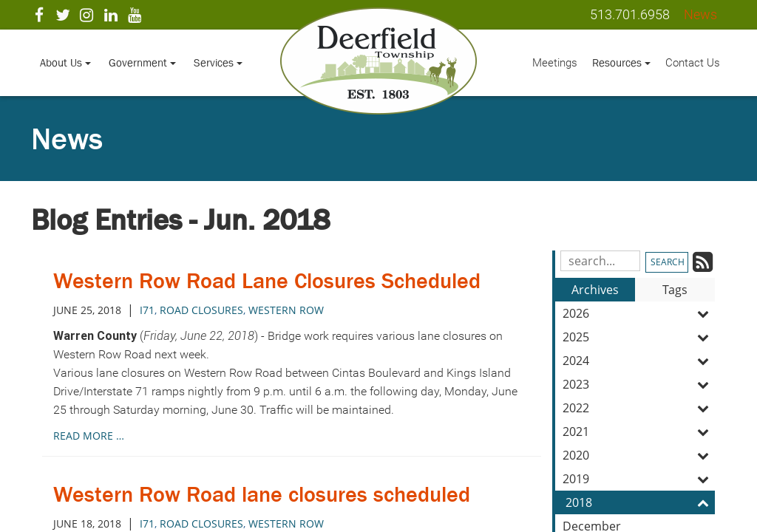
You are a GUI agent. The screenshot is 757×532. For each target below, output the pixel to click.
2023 (639, 384)
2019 (639, 479)
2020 (639, 455)
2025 (639, 337)
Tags (675, 290)
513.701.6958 (630, 14)
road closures (201, 310)
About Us (65, 62)
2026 (639, 313)
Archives (595, 290)
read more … (89, 436)
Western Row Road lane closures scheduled (262, 494)
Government (142, 62)
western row (286, 310)
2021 (639, 432)
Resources (621, 62)
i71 (147, 310)
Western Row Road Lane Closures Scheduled (267, 281)
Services (218, 62)
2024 (639, 361)
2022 (639, 408)
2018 (640, 502)
